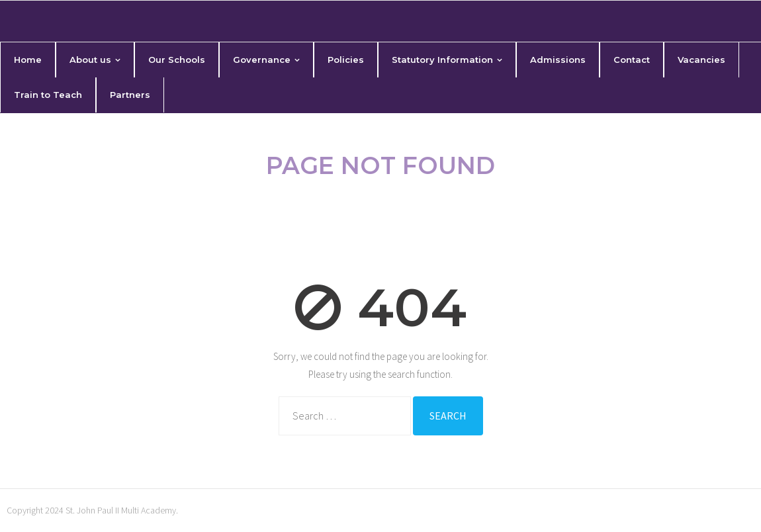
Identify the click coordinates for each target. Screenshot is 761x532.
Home (325, 204)
